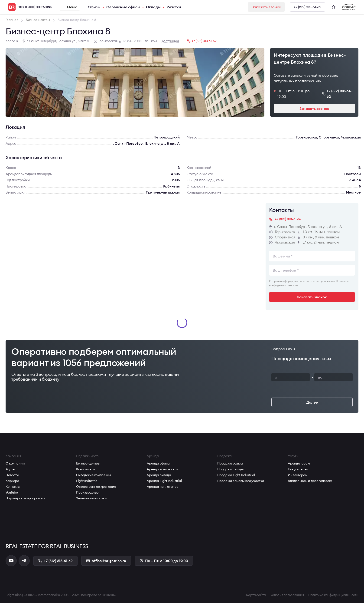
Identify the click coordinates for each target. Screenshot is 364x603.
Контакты (13, 487)
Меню (70, 7)
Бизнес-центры (88, 463)
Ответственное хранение (96, 487)
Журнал (12, 469)
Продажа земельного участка (241, 481)
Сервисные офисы (123, 7)
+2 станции (170, 41)
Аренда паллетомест (163, 487)
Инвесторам (298, 475)
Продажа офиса (230, 463)
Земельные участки (91, 498)
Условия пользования (287, 595)
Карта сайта (256, 595)
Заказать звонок (266, 7)
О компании (15, 463)
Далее (312, 402)
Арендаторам (299, 463)
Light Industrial (87, 481)
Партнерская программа (25, 498)
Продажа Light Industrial (236, 475)
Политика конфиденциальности (333, 595)
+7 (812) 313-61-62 (307, 7)
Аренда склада (159, 475)
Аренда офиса (158, 463)
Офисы (94, 7)
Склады (153, 7)
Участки (174, 7)
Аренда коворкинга (162, 469)
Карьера (12, 481)
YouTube (12, 492)
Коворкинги (86, 469)
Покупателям (298, 469)
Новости (12, 475)
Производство (87, 492)
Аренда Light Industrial (164, 481)
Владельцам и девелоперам (310, 481)
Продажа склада (231, 469)
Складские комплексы (94, 475)
